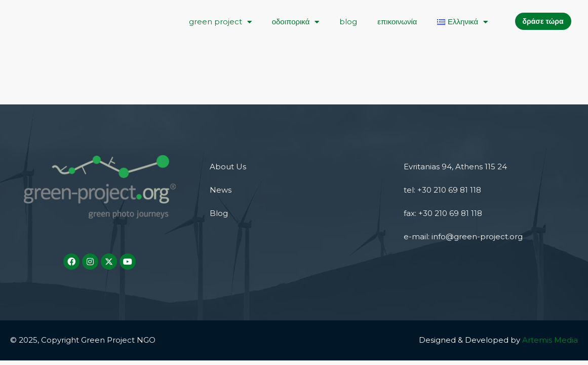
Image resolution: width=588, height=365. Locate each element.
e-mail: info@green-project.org (463, 236)
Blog (219, 213)
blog (348, 22)
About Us (228, 167)
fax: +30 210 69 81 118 (443, 213)
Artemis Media (550, 340)
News (221, 190)
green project (220, 22)
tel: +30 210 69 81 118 (442, 190)
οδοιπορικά (296, 22)
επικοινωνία (397, 22)
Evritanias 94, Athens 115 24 (455, 167)
